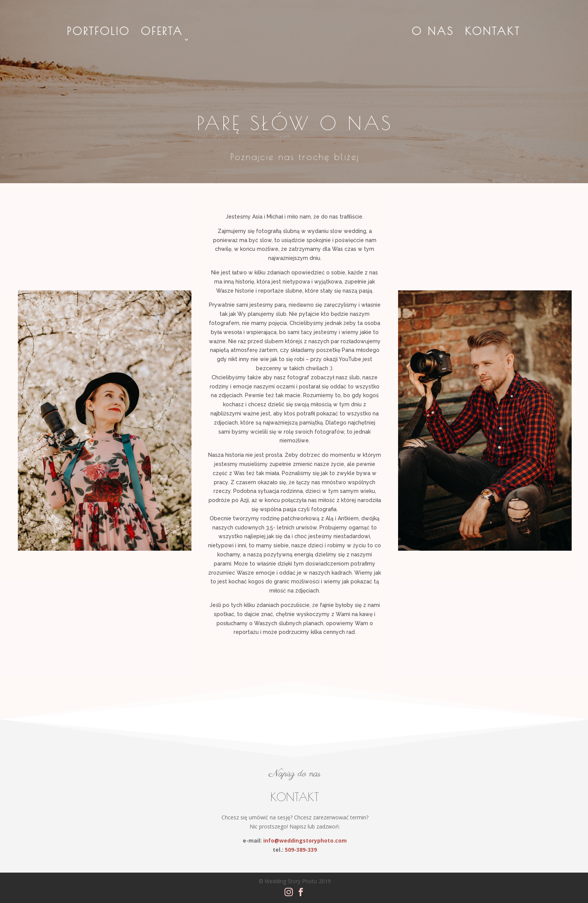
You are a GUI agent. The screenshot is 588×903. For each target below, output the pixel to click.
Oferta (162, 33)
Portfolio (98, 33)
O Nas (433, 33)
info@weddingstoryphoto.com (305, 840)
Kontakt (493, 33)
